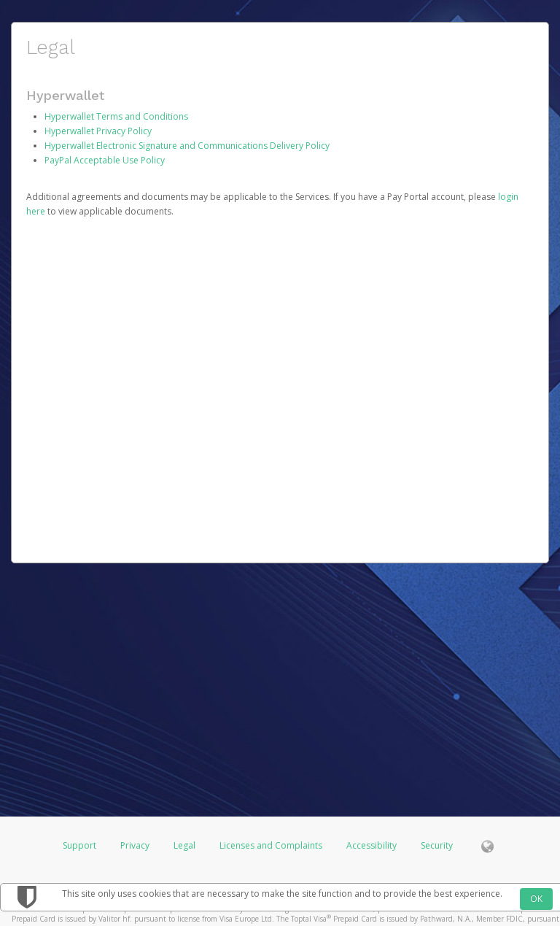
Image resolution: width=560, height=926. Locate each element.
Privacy (135, 845)
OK (536, 899)
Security (437, 845)
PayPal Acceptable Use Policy (105, 160)
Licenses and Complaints (272, 845)
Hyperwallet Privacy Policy (98, 131)
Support (79, 845)
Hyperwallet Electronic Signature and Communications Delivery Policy (187, 146)
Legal (184, 845)
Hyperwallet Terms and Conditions (116, 116)
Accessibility (372, 845)
